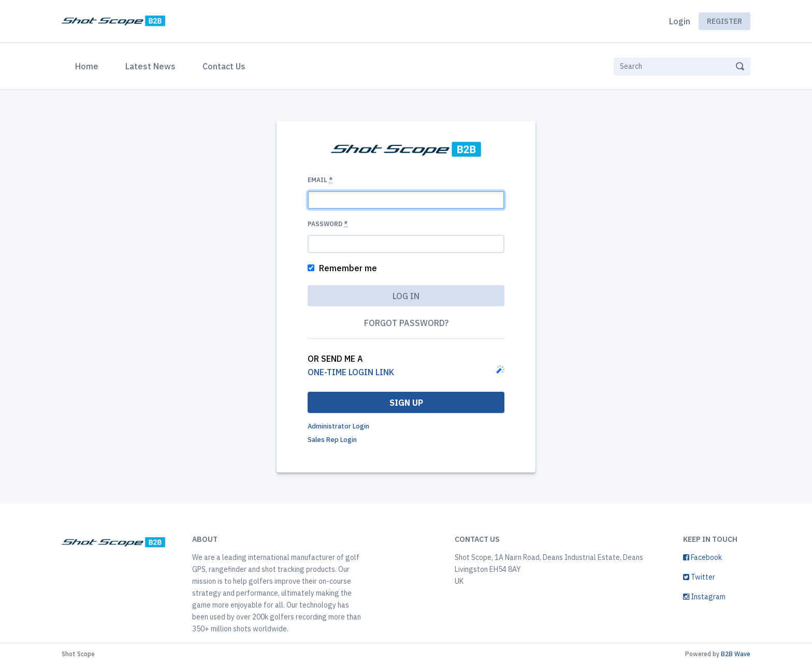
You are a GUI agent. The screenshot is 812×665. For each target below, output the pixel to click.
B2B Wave (736, 654)
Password (328, 224)
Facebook (702, 557)
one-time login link (351, 372)
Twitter (699, 577)
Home (89, 65)
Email (320, 180)
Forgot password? (406, 323)
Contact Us (224, 66)
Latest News (150, 66)
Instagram (704, 597)
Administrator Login (338, 426)
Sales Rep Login (332, 440)
